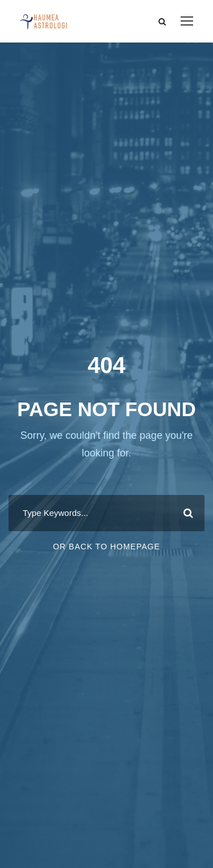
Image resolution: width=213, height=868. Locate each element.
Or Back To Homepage (106, 547)
